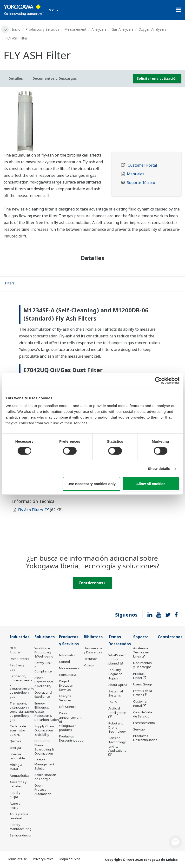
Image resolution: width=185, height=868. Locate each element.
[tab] (10, 284)
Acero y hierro (15, 806)
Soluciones (45, 637)
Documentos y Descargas (93, 650)
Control (64, 662)
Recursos (91, 659)
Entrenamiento (144, 723)
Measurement (75, 29)
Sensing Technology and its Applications (117, 744)
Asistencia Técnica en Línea (141, 652)
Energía (15, 748)
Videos (89, 665)
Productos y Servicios (42, 29)
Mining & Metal (16, 767)
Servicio (139, 729)
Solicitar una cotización (157, 78)
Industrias (20, 637)
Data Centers (19, 659)
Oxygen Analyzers (152, 29)
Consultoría (68, 675)
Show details (159, 469)
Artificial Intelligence (117, 710)
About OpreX (118, 685)
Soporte (141, 637)
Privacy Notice (43, 859)
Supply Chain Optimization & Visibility (44, 730)
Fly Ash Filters (33, 510)
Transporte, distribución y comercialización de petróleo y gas (22, 712)
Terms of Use (17, 859)
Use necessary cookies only (92, 484)
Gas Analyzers (122, 29)
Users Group (143, 684)
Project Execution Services (66, 685)
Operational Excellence (43, 694)
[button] (175, 842)
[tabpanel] (92, 121)
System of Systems (116, 693)
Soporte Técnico (141, 183)
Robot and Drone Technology (117, 727)
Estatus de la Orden (143, 693)
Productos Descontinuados (71, 738)
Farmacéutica (19, 776)
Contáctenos (92, 583)
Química (16, 741)
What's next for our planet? (117, 659)
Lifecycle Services (65, 698)
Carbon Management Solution (44, 764)
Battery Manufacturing (20, 827)
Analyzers (99, 29)
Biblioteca (93, 637)
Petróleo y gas (17, 667)
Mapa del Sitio (70, 859)
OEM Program (16, 650)
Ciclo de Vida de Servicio (143, 714)
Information (68, 655)
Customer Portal (142, 165)
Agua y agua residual (19, 816)
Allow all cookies (151, 484)
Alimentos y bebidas (18, 784)
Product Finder (139, 676)
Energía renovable (17, 756)
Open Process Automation (43, 789)
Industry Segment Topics (115, 674)
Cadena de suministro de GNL (18, 730)
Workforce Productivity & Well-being (44, 652)
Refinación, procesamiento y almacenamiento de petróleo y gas (22, 686)
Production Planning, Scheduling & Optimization (44, 747)
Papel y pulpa (15, 795)
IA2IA (112, 702)
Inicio (16, 29)
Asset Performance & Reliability (44, 682)
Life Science (68, 707)
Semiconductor (21, 835)
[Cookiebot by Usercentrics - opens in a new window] (158, 381)
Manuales (136, 174)
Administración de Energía (45, 777)
